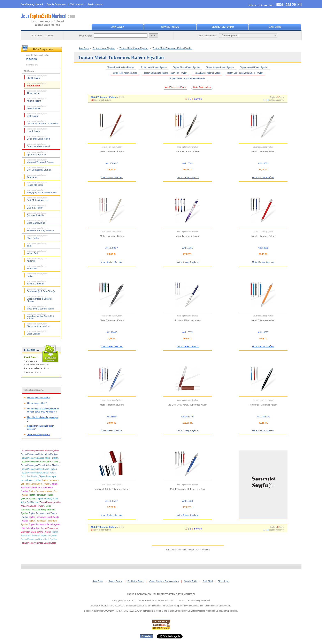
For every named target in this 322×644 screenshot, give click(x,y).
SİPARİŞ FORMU (170, 27)
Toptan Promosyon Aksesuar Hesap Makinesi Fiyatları (38, 510)
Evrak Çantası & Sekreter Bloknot (39, 299)
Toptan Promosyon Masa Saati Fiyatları (39, 543)
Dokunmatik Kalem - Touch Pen (43, 123)
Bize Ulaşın (223, 581)
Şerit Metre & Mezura (37, 199)
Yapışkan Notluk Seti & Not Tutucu (40, 316)
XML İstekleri (77, 4)
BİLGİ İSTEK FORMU (223, 27)
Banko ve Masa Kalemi (38, 145)
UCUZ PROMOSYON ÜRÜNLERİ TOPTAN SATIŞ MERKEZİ (161, 594)
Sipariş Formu (115, 581)
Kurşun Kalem (37, 100)
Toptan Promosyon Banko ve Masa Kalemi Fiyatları (39, 488)
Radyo (37, 275)
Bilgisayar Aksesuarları (38, 325)
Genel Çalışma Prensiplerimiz (164, 581)
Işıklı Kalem (37, 115)
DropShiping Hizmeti (32, 4)
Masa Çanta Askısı (37, 222)
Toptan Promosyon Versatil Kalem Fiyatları (40, 465)
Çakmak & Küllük (37, 214)
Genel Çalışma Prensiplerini (175, 611)
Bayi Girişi (208, 581)
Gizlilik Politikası (198, 611)
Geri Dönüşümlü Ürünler (39, 169)
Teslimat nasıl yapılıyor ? (39, 435)
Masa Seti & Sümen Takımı (40, 308)
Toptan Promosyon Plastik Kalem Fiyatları (40, 451)
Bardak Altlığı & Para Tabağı (41, 290)
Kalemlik (37, 260)
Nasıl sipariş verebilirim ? (39, 398)
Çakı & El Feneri (37, 207)
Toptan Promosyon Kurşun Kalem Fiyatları (40, 462)
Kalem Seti (37, 252)
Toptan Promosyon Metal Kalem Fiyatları (39, 454)
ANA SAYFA (118, 27)
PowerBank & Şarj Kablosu (40, 229)
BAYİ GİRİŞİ (275, 27)
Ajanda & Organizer (37, 154)
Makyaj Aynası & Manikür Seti (42, 191)
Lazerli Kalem (37, 130)
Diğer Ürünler (37, 333)
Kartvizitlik (37, 267)
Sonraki (198, 99)
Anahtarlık (37, 176)
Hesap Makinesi (37, 184)
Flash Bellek (37, 237)
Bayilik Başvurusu (57, 4)
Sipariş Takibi (191, 581)
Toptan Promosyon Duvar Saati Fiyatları (39, 539)
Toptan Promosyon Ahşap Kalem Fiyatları (40, 458)
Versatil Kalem (37, 107)
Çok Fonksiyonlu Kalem (39, 138)
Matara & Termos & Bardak (40, 161)
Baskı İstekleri (96, 4)
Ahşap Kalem (37, 92)
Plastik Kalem (37, 77)
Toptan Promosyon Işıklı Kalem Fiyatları (39, 469)
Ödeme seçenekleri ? (37, 403)
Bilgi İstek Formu (136, 581)
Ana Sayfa (84, 48)
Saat (37, 245)
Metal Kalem (37, 85)
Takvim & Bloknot (37, 283)
